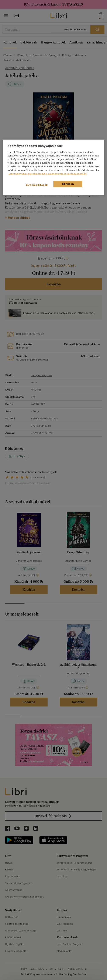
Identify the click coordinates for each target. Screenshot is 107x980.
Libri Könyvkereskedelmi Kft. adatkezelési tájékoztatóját (48, 174)
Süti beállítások (37, 185)
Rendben (68, 184)
